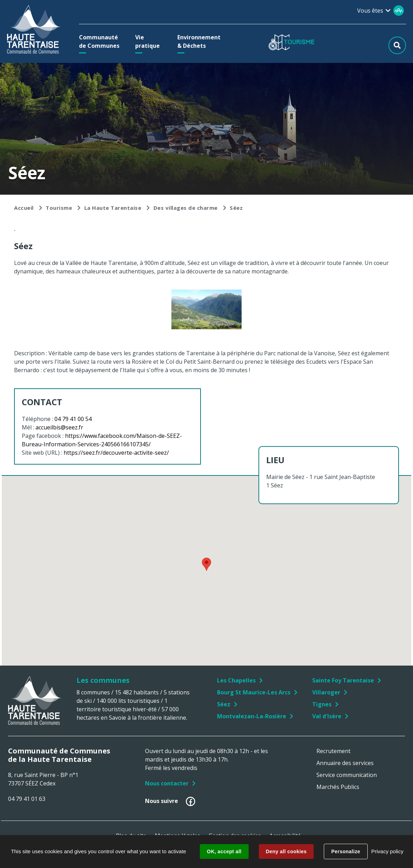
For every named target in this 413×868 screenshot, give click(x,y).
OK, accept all (224, 851)
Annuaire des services (345, 763)
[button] (101, 41)
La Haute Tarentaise (113, 208)
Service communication (347, 775)
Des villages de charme (186, 208)
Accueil (24, 208)
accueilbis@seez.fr (59, 427)
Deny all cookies (286, 851)
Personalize (346, 851)
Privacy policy (387, 851)
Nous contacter (167, 783)
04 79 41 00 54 (73, 419)
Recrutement (333, 751)
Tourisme (59, 208)
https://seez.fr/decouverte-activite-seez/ (116, 453)
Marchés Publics (338, 787)
